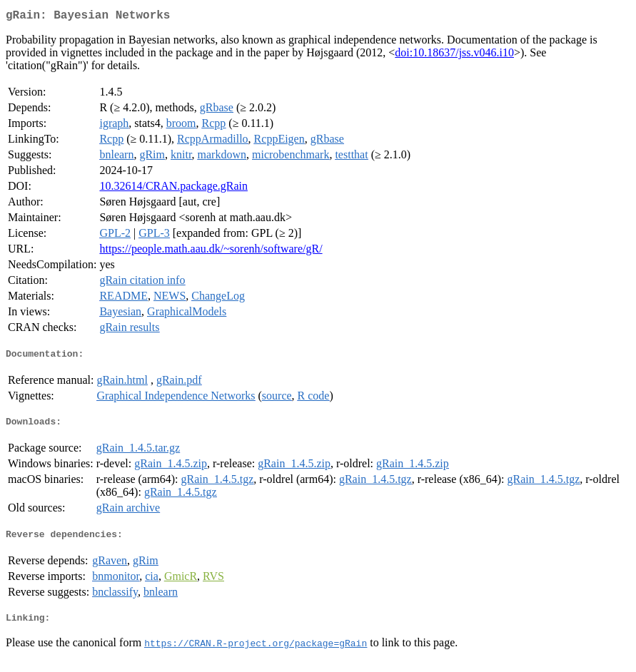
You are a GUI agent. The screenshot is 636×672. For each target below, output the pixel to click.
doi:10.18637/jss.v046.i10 (454, 55)
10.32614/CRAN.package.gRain (173, 189)
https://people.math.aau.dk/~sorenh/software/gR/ (211, 251)
